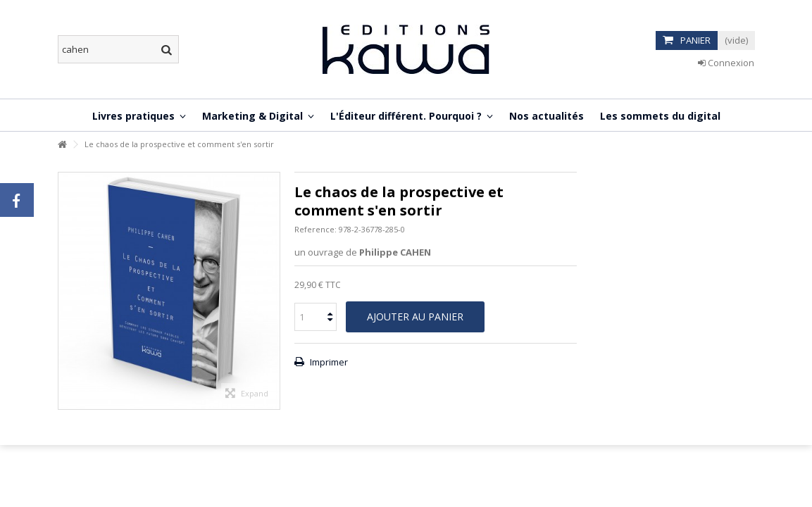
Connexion (726, 63)
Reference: (316, 229)
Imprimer (328, 362)
